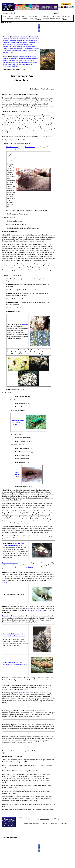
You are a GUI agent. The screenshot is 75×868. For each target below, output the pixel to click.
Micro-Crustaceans (18, 45)
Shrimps (20, 49)
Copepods (22, 47)
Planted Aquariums (24, 17)
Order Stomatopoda (18, 420)
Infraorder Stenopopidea (10, 563)
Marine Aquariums (10, 17)
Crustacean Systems (31, 41)
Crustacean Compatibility (17, 41)
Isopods (16, 56)
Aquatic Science (59, 17)
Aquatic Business (52, 17)
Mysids (28, 47)
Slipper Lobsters (33, 62)
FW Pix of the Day (54, 819)
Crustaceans (16, 37)
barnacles (25, 324)
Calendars (45, 824)
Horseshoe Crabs (8, 53)
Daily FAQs (27, 819)
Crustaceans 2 (24, 37)
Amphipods (15, 47)
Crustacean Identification (10, 39)
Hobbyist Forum (35, 824)
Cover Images (63, 824)
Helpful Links (27, 824)
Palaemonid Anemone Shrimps (18, 58)
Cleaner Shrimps (28, 49)
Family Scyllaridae (9, 662)
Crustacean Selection (25, 39)
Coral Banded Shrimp (15, 60)
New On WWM (63, 819)
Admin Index (54, 824)
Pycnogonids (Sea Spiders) (11, 66)
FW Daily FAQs (35, 819)
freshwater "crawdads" (35, 610)
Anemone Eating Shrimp (29, 51)
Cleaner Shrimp (27, 60)
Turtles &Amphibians (46, 17)
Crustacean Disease (21, 43)
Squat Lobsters (16, 64)
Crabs (23, 64)
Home (4, 16)
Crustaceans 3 (33, 37)
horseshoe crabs (30, 147)
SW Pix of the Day (44, 819)
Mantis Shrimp (16, 51)
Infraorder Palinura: (9, 616)
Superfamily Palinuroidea (11, 634)
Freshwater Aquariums (17, 17)
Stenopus (31, 567)
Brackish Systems (31, 17)
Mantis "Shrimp (16, 62)
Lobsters (25, 62)
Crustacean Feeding (9, 43)
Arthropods (29, 64)
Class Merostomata (12, 147)
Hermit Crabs (12, 49)
